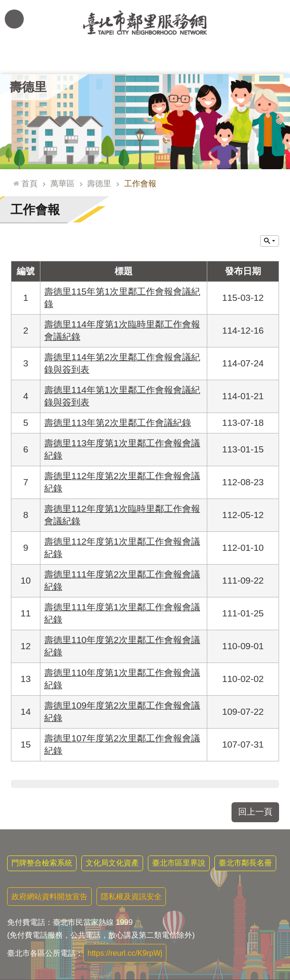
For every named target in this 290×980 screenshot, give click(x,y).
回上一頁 (255, 812)
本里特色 (203, 60)
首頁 (29, 183)
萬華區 (63, 183)
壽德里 (28, 87)
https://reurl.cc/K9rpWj (125, 953)
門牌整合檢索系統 (42, 863)
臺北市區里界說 (179, 863)
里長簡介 (87, 60)
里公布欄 (29, 60)
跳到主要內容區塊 (5, 5)
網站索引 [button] (14, 19)
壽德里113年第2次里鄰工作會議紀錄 (118, 423)
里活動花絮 (261, 60)
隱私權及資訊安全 (131, 897)
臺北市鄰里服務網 (145, 23)
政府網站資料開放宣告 (49, 897)
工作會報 (140, 183)
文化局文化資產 (112, 863)
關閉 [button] (270, 241)
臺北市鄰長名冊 (245, 863)
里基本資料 (145, 60)
